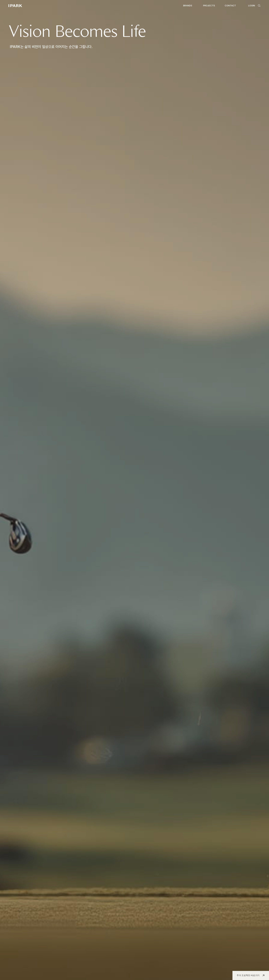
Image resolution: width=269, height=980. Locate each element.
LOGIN (252, 5)
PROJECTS (209, 5)
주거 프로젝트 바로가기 (248, 975)
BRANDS (188, 5)
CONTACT (230, 5)
